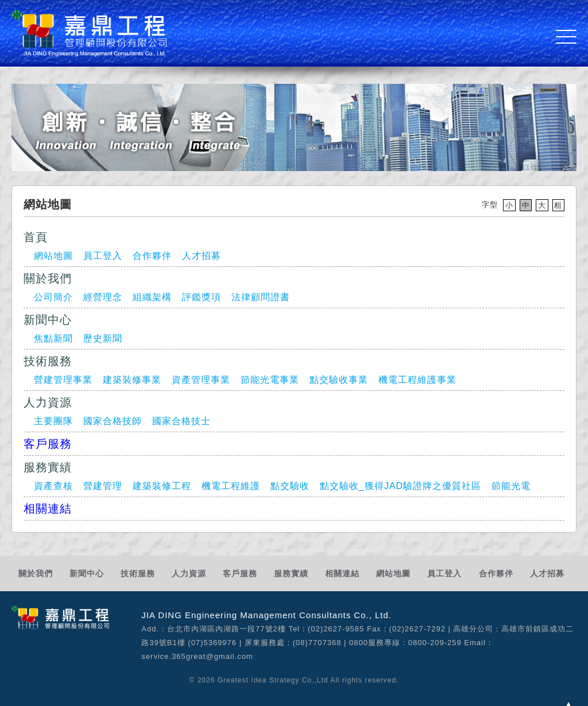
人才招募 (202, 256)
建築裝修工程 (162, 486)
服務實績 (291, 573)
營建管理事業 (63, 380)
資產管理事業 (201, 380)
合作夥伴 (152, 256)
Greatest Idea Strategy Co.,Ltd (273, 680)
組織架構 (152, 297)
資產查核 (53, 486)
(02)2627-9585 (336, 629)
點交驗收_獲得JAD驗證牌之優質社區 (401, 486)
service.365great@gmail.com (197, 656)
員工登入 (103, 256)
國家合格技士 (181, 421)
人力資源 (189, 573)
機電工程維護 (231, 486)
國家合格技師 (113, 421)
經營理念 (103, 297)
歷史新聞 (103, 338)
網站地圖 (53, 256)
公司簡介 (53, 297)
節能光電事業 (270, 380)
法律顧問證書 (261, 297)
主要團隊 (53, 421)
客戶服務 (48, 444)
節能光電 (511, 486)
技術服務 (138, 573)
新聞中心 (87, 573)
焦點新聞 (53, 338)
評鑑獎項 (202, 297)
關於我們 (36, 573)
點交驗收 (290, 486)
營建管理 (103, 486)
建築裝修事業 (132, 380)
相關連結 (48, 509)
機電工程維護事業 (417, 380)
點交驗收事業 (339, 380)
